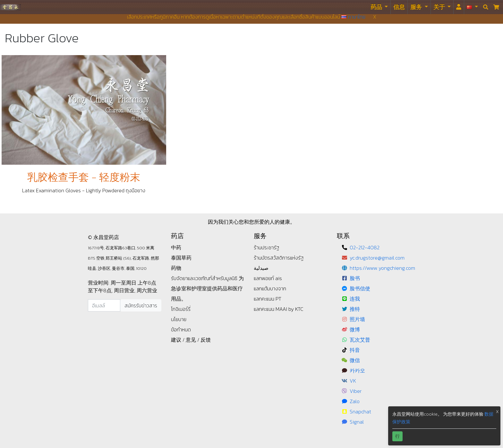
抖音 (355, 350)
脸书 (355, 278)
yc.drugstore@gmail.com (377, 258)
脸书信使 (360, 288)
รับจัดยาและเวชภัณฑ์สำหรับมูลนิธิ (205, 278)
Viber (356, 391)
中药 (176, 247)
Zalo (355, 401)
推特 (355, 309)
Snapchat (360, 411)
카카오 (357, 370)
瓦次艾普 (360, 340)
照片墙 (357, 319)
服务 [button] (417, 7)
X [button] (497, 412)
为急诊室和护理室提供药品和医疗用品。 (207, 288)
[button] (472, 7)
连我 (355, 299)
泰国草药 (181, 258)
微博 (355, 329)
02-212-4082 (365, 247)
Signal (357, 422)
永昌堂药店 (10, 7)
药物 (176, 268)
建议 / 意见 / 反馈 (191, 340)
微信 (355, 360)
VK (353, 381)
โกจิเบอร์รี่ (181, 309)
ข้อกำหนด (181, 329)
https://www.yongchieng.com (382, 268)
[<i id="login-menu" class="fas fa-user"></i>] (459, 7)
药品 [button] (377, 7)
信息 (399, 7)
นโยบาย (179, 319)
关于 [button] (440, 7)
